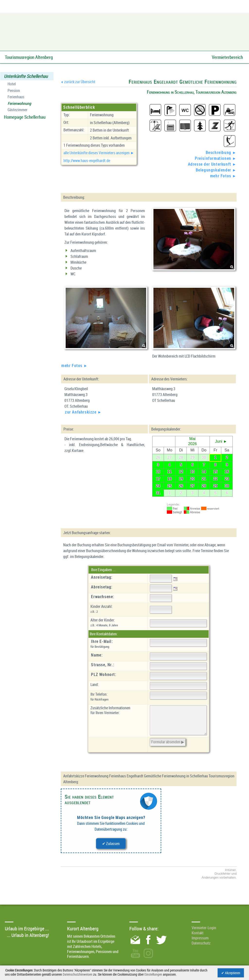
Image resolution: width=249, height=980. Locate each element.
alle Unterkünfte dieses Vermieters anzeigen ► (99, 153)
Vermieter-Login (204, 928)
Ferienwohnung (19, 103)
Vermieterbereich (227, 57)
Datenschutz (201, 943)
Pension (14, 91)
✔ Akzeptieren (231, 973)
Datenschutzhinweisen (78, 974)
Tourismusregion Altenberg (29, 57)
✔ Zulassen (111, 844)
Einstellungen (153, 974)
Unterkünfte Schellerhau (26, 76)
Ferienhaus (16, 97)
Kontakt (198, 933)
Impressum (200, 938)
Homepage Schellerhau (25, 117)
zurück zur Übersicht (78, 82)
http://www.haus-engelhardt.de (87, 161)
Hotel (12, 84)
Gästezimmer (18, 110)
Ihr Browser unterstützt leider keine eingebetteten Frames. (192, 466)
